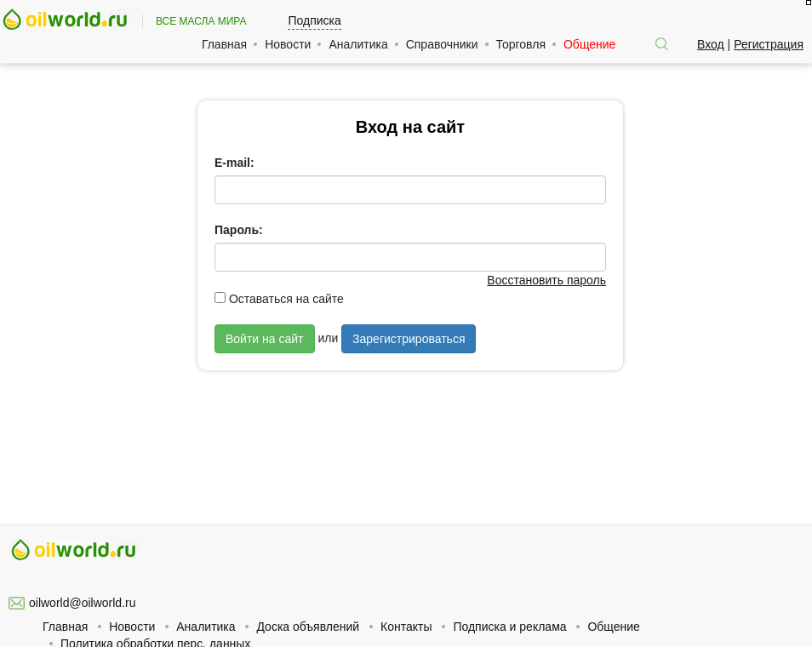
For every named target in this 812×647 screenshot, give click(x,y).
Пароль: (239, 230)
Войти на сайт (265, 339)
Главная (224, 44)
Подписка (314, 20)
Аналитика (358, 44)
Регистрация (769, 44)
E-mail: (234, 163)
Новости (288, 44)
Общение (589, 44)
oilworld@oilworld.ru (82, 603)
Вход (711, 44)
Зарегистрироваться (409, 339)
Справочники (442, 44)
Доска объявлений (308, 627)
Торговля (521, 44)
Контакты (406, 627)
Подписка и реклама (509, 627)
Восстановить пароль (546, 280)
